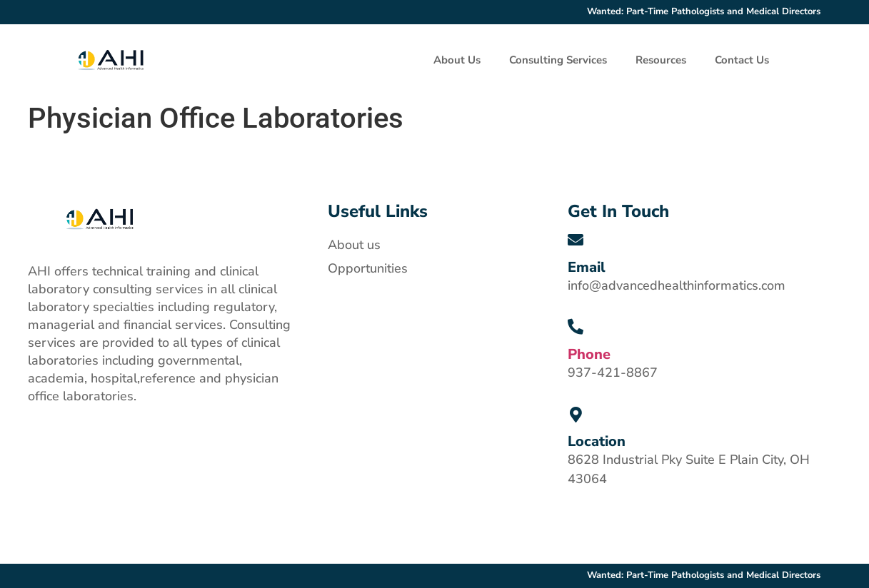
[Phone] (576, 328)
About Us (457, 60)
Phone (589, 354)
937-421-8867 (613, 372)
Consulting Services (558, 60)
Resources (661, 60)
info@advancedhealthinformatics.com (677, 285)
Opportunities (368, 268)
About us (354, 245)
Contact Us (742, 60)
